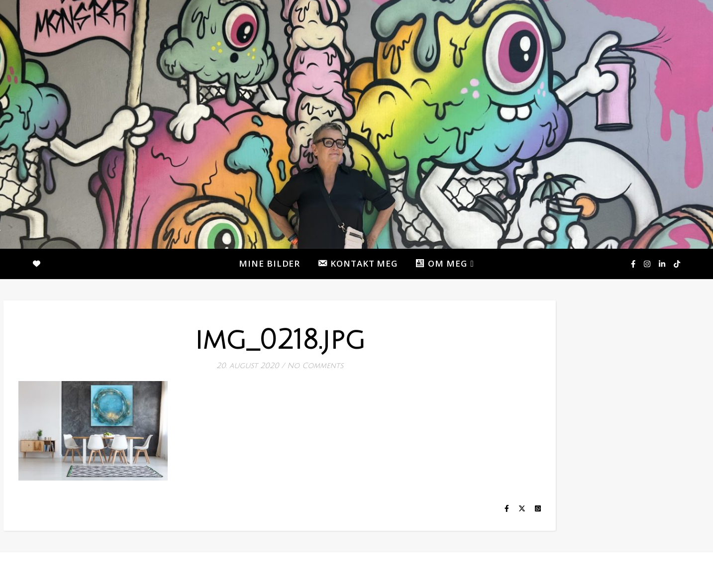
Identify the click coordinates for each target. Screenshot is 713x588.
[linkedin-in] (663, 264)
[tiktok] (677, 264)
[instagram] (648, 264)
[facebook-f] (634, 264)
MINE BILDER (269, 263)
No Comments (315, 366)
